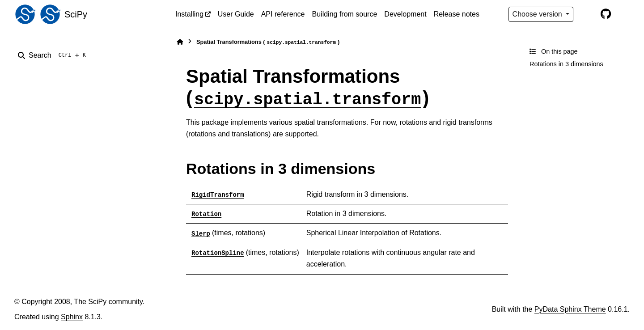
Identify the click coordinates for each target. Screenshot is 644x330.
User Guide (236, 14)
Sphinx (72, 317)
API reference (283, 14)
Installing (189, 14)
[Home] (180, 42)
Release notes (457, 14)
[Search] (54, 55)
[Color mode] (587, 14)
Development (405, 14)
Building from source (345, 14)
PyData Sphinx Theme (570, 309)
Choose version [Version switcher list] (538, 14)
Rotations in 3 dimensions (566, 64)
